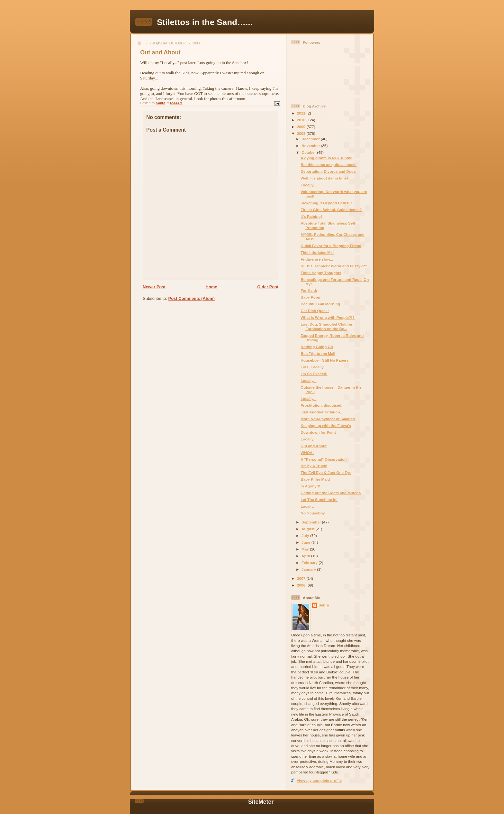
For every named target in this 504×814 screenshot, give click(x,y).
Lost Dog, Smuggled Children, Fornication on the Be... (328, 326)
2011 (302, 113)
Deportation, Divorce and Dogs (328, 171)
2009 (302, 127)
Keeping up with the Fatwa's (326, 425)
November (311, 146)
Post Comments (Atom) (192, 298)
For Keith (309, 290)
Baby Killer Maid (315, 479)
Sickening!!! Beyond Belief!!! (326, 203)
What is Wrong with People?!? (328, 317)
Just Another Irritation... (322, 412)
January (309, 569)
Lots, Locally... (313, 367)
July (306, 536)
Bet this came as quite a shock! (328, 165)
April (306, 556)
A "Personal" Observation (324, 459)
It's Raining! (311, 216)
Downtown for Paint (318, 432)
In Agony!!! (310, 486)
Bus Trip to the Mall (318, 353)
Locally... (308, 185)
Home (211, 287)
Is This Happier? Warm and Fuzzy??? (334, 266)
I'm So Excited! (314, 374)
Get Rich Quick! (315, 311)
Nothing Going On (317, 347)
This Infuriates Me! (317, 252)
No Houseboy (313, 513)
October (309, 152)
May (306, 549)
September (312, 522)
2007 (302, 578)
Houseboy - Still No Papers (324, 360)
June (306, 542)
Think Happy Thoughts (321, 273)
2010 (302, 120)
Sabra (324, 605)
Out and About (314, 446)
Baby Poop (310, 297)
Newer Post (154, 287)
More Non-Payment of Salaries (328, 419)
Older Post (268, 287)
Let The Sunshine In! (319, 499)
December (311, 139)
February (310, 563)
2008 (302, 133)
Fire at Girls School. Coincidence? (331, 210)
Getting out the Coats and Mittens (331, 493)
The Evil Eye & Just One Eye (326, 472)
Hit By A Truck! (314, 466)
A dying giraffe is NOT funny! (326, 158)
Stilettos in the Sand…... (205, 22)
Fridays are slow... (317, 259)
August (309, 529)
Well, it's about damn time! (324, 178)
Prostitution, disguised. (321, 405)
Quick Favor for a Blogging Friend (331, 246)
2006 (302, 585)
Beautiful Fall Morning (320, 304)
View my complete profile (319, 780)
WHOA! (307, 453)
